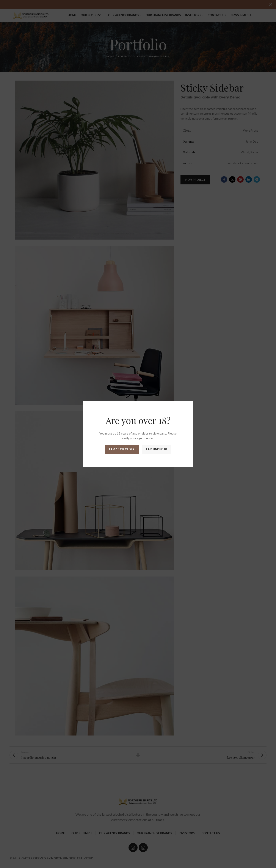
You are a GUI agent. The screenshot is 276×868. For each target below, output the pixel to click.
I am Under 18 (157, 449)
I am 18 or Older (122, 449)
